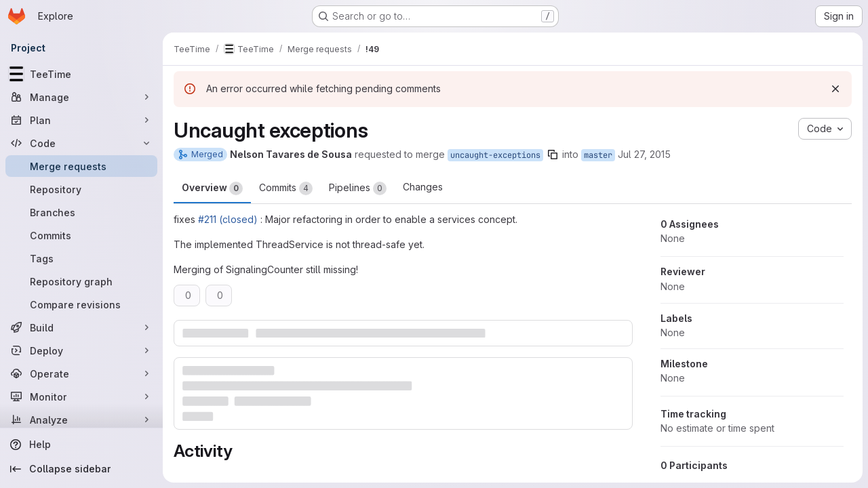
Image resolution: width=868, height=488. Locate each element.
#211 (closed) (228, 219)
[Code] (81, 143)
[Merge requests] (81, 166)
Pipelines (358, 188)
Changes (423, 187)
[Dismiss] (835, 89)
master (598, 155)
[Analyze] (81, 420)
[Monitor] (81, 396)
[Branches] (81, 212)
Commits (286, 188)
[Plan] (81, 120)
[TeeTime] (81, 74)
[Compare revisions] (81, 304)
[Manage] (81, 97)
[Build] (81, 327)
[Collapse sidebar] (81, 469)
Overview (212, 188)
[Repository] (81, 189)
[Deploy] (81, 350)
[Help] (81, 445)
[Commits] (81, 235)
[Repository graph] (81, 281)
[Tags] (81, 258)
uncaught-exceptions (495, 155)
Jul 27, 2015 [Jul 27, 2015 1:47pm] (644, 154)
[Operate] (81, 373)
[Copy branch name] (553, 155)
